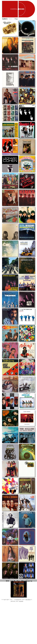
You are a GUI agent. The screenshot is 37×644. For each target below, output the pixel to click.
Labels (16, 591)
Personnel (9, 591)
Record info (9, 588)
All (10, 19)
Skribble (28, 636)
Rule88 (21, 638)
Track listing (20, 588)
